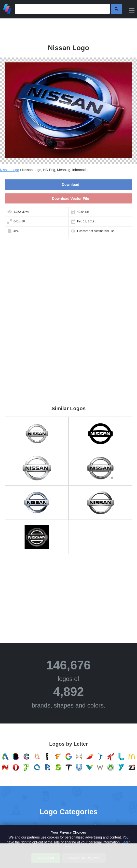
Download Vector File (70, 198)
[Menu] (132, 10)
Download (70, 184)
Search (117, 9)
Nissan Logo (10, 170)
